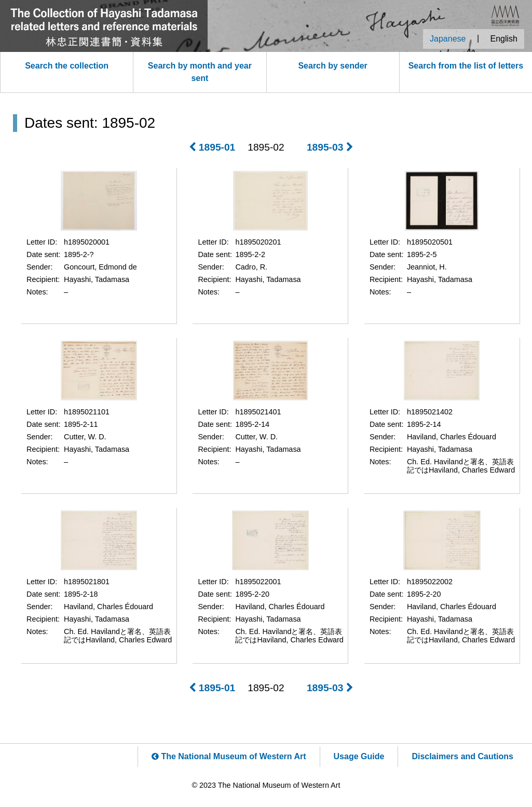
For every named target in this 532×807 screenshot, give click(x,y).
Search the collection (67, 66)
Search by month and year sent (200, 72)
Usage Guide (359, 756)
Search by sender (332, 66)
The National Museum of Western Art (229, 756)
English (504, 39)
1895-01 (212, 147)
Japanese (448, 39)
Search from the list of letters (466, 66)
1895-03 (330, 147)
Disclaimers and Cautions (462, 756)
